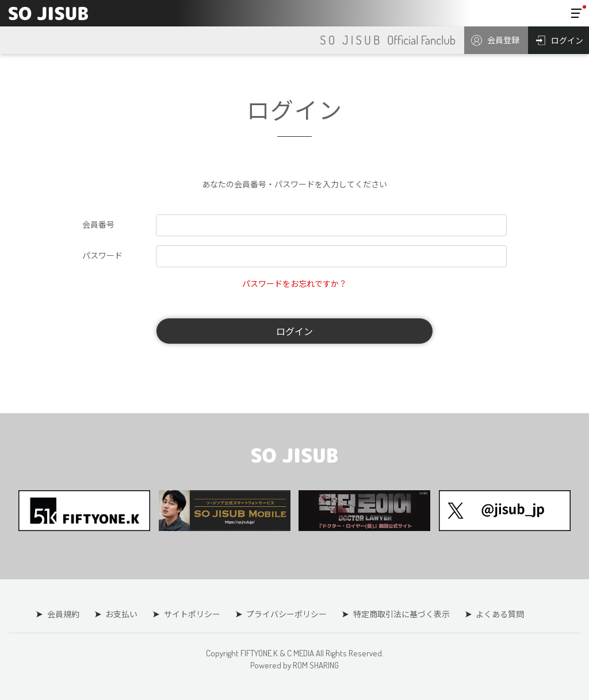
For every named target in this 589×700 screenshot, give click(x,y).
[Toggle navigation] (576, 13)
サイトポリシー (192, 614)
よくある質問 (499, 614)
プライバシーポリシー (286, 614)
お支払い (122, 614)
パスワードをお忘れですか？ (294, 283)
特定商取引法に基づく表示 (401, 614)
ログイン (294, 331)
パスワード (102, 255)
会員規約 (64, 614)
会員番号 (98, 224)
